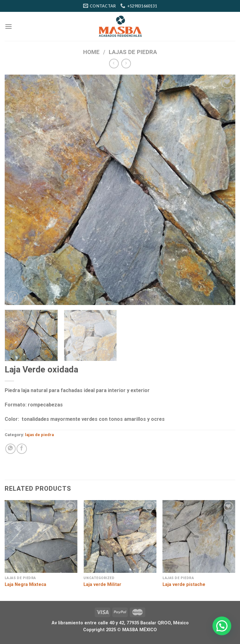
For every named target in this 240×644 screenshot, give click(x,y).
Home (91, 52)
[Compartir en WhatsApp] (10, 449)
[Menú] (8, 26)
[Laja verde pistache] (199, 536)
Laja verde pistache (184, 585)
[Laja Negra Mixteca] (41, 536)
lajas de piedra (133, 52)
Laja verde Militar (102, 585)
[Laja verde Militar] (120, 536)
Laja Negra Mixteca (25, 585)
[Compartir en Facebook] (22, 449)
